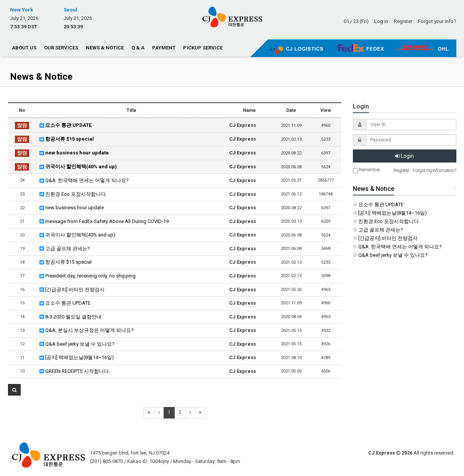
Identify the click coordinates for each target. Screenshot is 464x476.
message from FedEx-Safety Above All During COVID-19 (104, 221)
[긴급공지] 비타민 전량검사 (72, 290)
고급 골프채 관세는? (65, 249)
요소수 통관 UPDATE (66, 125)
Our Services (61, 48)
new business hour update (74, 153)
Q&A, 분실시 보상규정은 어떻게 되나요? (87, 330)
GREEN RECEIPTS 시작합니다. (75, 371)
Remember (366, 170)
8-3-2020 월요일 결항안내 (71, 317)
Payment (164, 48)
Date (291, 110)
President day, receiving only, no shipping (88, 276)
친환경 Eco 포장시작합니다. (73, 194)
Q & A (138, 48)
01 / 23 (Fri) (356, 21)
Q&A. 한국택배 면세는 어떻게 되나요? (84, 180)
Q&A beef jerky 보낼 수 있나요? (77, 344)
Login (404, 156)
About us (24, 48)
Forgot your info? (437, 21)
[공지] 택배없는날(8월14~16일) (77, 357)
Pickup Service (203, 48)
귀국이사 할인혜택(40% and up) (78, 167)
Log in (381, 21)
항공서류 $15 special (67, 139)
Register (403, 21)
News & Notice (105, 48)
